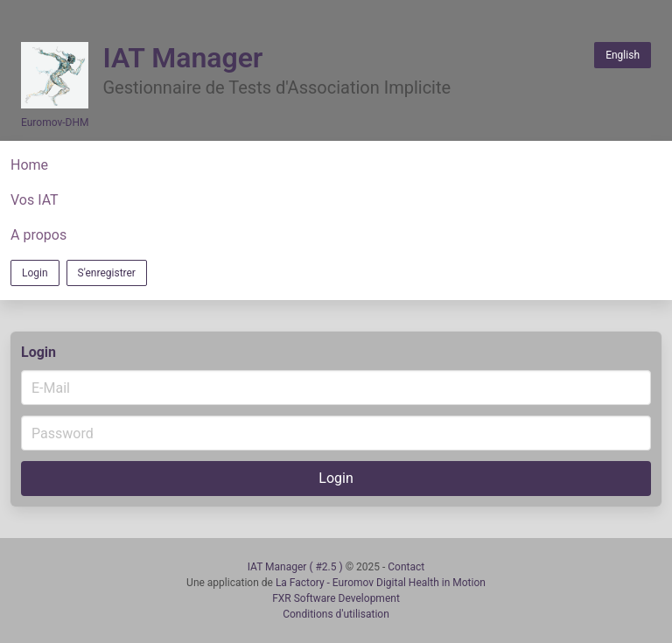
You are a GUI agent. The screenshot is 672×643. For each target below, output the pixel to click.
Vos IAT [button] (35, 200)
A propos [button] (38, 235)
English (623, 55)
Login (35, 273)
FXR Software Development (336, 598)
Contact (406, 567)
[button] (336, 165)
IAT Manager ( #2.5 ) (297, 567)
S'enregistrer (107, 273)
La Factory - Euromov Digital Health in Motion (381, 583)
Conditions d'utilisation (336, 614)
